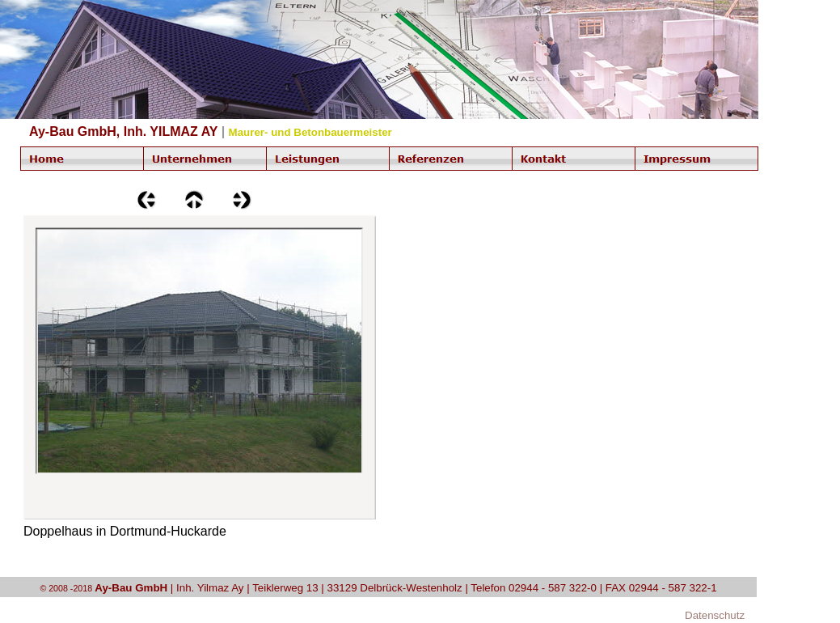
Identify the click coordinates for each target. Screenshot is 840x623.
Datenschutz (715, 615)
